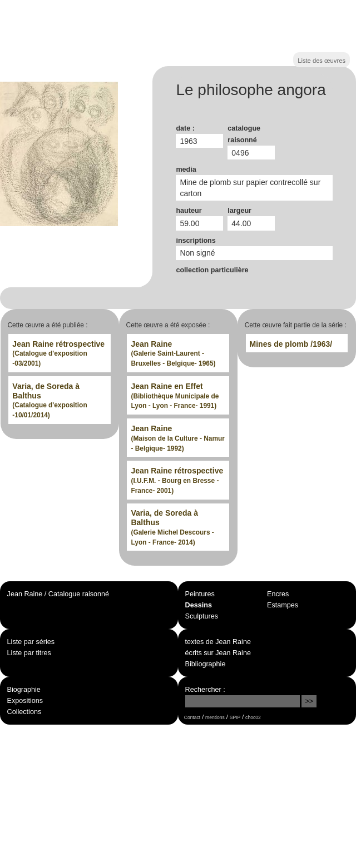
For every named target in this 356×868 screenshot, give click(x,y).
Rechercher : (205, 690)
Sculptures (202, 616)
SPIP (235, 717)
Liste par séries (31, 642)
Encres (278, 594)
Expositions (25, 701)
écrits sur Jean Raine (218, 653)
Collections (24, 712)
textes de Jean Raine (218, 642)
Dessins (199, 605)
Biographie (24, 690)
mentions (215, 717)
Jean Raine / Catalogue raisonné (58, 594)
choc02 (253, 717)
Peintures (200, 594)
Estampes (283, 605)
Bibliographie (206, 664)
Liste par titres (29, 653)
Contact (192, 717)
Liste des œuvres (322, 61)
